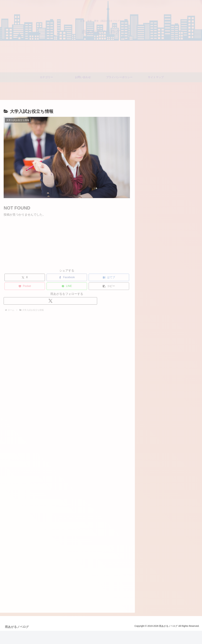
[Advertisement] (62, 241)
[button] (104, 286)
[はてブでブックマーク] (104, 277)
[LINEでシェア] (62, 286)
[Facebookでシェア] (62, 277)
